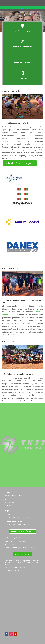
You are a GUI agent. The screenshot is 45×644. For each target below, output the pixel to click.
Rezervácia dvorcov (23, 554)
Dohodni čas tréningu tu (20, 163)
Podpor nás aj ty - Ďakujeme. (23, 531)
